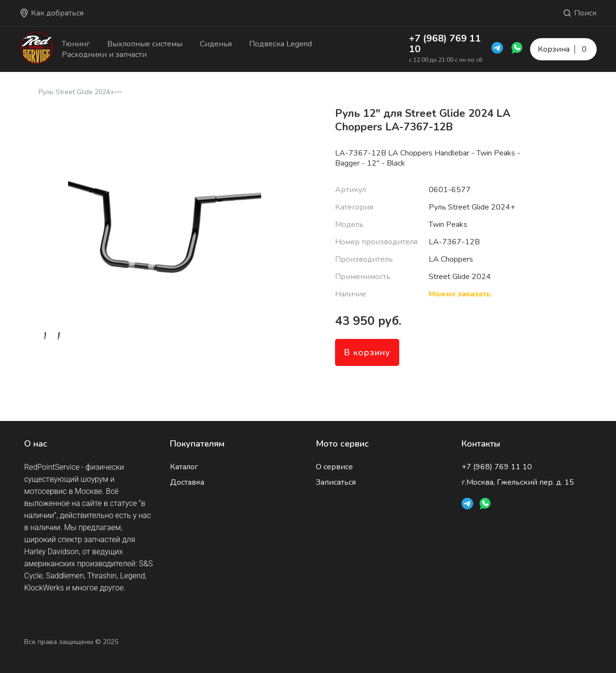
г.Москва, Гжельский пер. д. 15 (518, 482)
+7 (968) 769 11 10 (445, 44)
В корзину (367, 352)
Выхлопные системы (145, 44)
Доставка (187, 482)
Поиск (580, 13)
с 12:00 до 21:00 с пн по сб (446, 60)
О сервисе (334, 467)
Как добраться (51, 13)
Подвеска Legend (280, 44)
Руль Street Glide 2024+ (77, 92)
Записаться (336, 482)
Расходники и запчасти (104, 55)
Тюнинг (76, 44)
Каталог (184, 467)
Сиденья (216, 44)
